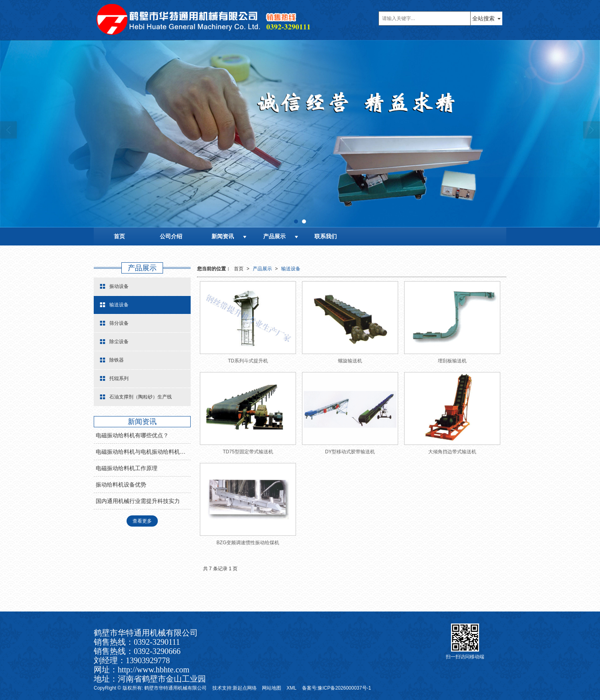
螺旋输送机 (350, 361)
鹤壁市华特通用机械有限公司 (175, 688)
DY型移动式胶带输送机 (350, 452)
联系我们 (326, 236)
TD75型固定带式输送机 (248, 452)
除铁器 (112, 360)
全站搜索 (483, 18)
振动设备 (114, 286)
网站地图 (272, 688)
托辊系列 (114, 378)
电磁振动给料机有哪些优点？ (132, 435)
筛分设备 (114, 323)
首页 (119, 236)
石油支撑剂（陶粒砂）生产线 (136, 397)
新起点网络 (245, 688)
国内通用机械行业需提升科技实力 (138, 501)
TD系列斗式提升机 (248, 361)
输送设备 (291, 269)
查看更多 (142, 521)
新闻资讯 (223, 236)
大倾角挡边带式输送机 (452, 452)
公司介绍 (171, 236)
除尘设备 (114, 342)
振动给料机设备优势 (121, 485)
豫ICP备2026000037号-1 (344, 688)
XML (292, 688)
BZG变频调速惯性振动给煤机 (248, 543)
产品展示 (274, 236)
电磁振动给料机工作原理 (127, 468)
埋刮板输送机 (452, 361)
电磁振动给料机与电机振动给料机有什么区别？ (143, 452)
